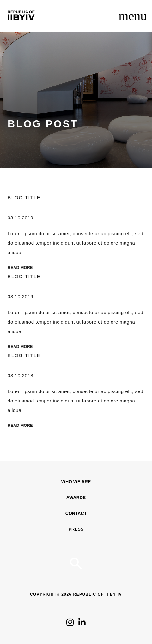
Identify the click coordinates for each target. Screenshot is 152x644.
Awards (76, 498)
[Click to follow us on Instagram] (70, 624)
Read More (20, 268)
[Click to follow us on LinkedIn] (82, 624)
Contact (76, 513)
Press (76, 529)
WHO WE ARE (76, 482)
